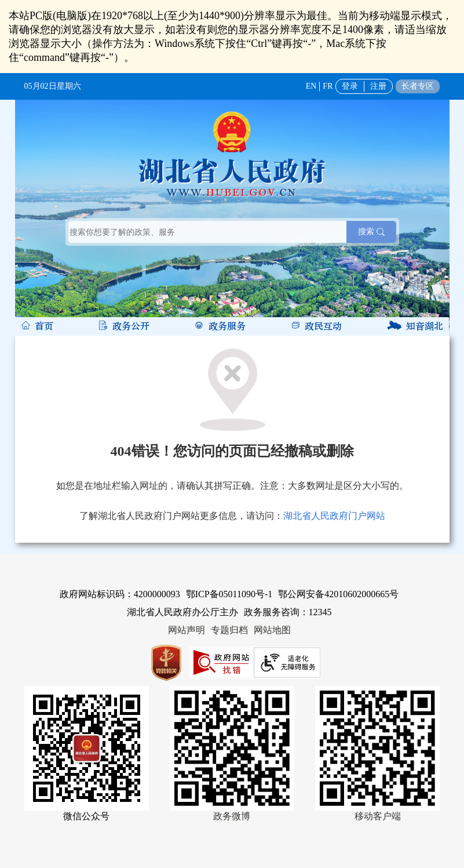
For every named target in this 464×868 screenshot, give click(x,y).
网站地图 (272, 630)
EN (311, 86)
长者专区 (418, 86)
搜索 (371, 231)
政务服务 (227, 327)
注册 (378, 86)
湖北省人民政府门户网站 (334, 516)
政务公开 (131, 327)
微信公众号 (86, 816)
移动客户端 (378, 816)
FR (328, 86)
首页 (44, 327)
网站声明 (187, 630)
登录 (350, 86)
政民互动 (323, 327)
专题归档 (229, 630)
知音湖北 (425, 327)
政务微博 (232, 816)
